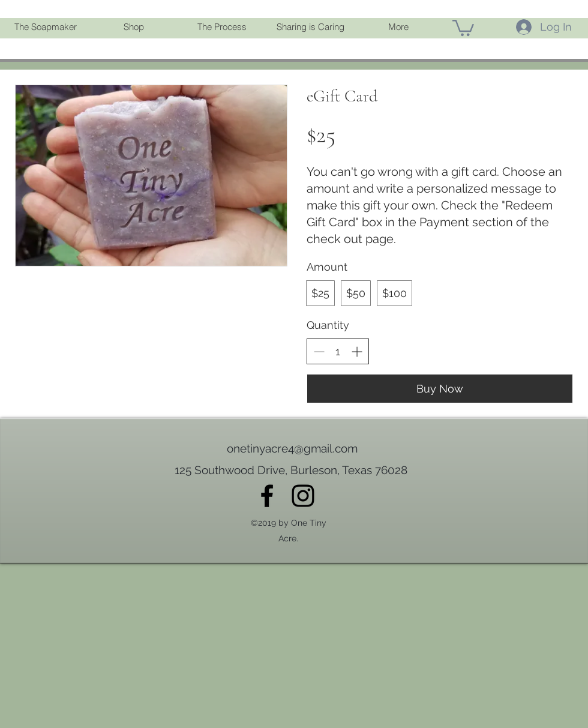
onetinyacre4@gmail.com (292, 448)
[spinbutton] (338, 351)
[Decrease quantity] (319, 351)
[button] (133, 27)
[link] (463, 27)
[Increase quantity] (357, 351)
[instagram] (303, 496)
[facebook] (267, 496)
